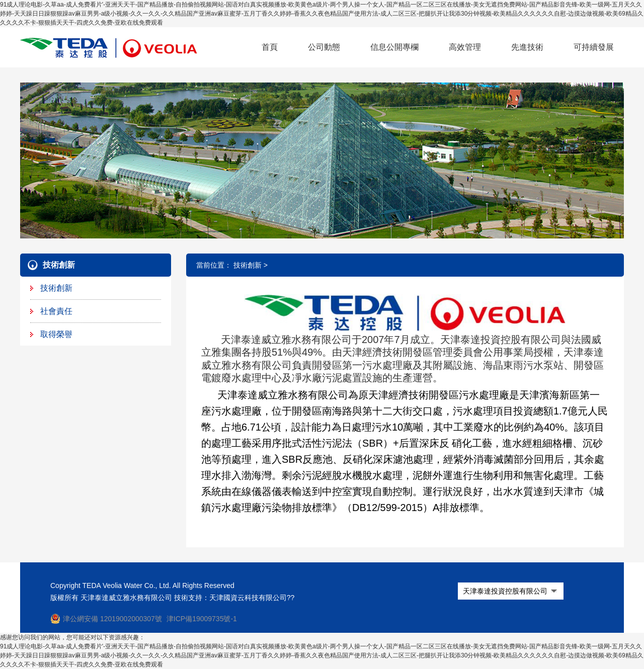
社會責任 (56, 311)
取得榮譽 (56, 334)
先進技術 (527, 47)
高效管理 (465, 47)
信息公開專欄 (394, 47)
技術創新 (56, 288)
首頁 (270, 47)
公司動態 (324, 47)
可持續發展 (594, 47)
